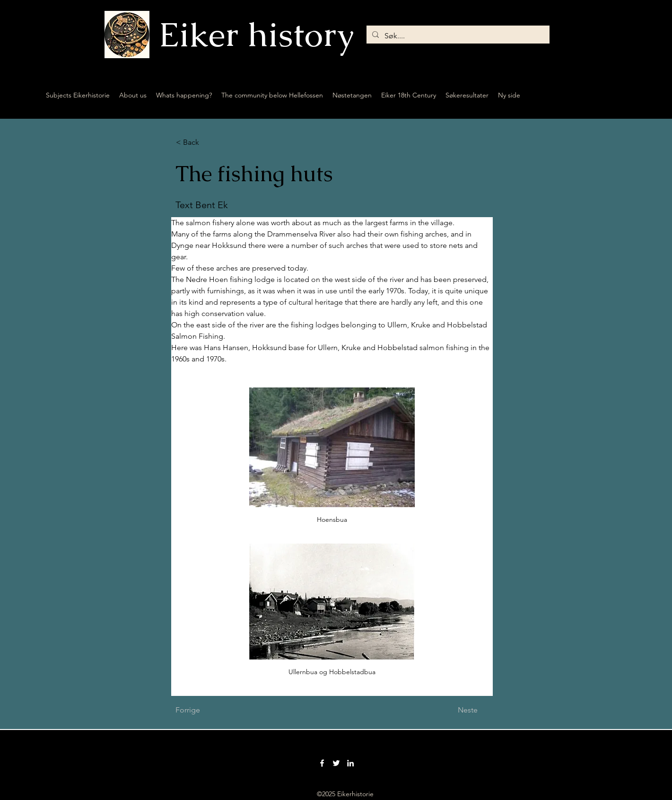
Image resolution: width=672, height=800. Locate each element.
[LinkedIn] (350, 763)
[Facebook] (322, 763)
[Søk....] (457, 36)
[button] (207, 142)
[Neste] (454, 710)
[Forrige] (207, 710)
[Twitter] (336, 763)
